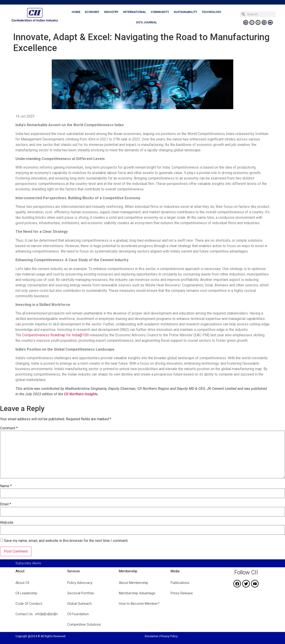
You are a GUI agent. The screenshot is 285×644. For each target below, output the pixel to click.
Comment (9, 428)
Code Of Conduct (29, 604)
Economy (92, 12)
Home (76, 12)
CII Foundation (78, 614)
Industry (111, 12)
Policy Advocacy (80, 583)
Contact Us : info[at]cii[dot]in (37, 614)
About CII (22, 583)
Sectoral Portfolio (81, 593)
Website (7, 523)
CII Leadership (26, 593)
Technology (211, 12)
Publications (180, 583)
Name (6, 486)
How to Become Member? (139, 604)
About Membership (134, 583)
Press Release (182, 593)
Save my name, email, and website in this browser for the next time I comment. (66, 541)
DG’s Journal (147, 22)
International (135, 12)
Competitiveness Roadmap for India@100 (55, 335)
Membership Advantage (137, 593)
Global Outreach (79, 604)
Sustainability (185, 12)
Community (160, 12)
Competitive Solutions (84, 624)
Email (6, 504)
